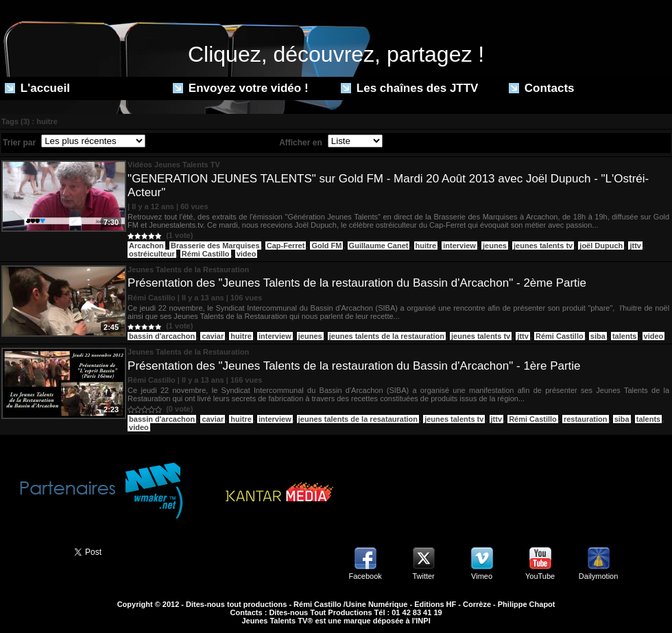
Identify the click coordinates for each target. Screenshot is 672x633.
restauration (586, 419)
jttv (635, 246)
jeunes (495, 246)
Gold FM (326, 246)
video (247, 254)
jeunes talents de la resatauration (358, 419)
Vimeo (482, 576)
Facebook (365, 576)
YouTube (540, 576)
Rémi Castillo (206, 254)
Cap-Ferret (286, 246)
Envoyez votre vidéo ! (241, 88)
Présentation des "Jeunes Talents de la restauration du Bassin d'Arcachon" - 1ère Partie (354, 366)
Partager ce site (31, 551)
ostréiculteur (152, 254)
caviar (213, 336)
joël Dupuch (601, 246)
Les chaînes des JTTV (409, 88)
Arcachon (146, 246)
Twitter (423, 576)
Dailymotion (598, 576)
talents (624, 336)
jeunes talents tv (543, 246)
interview (459, 246)
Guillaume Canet (379, 246)
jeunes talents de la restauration (387, 336)
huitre (426, 246)
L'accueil (37, 88)
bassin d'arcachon (162, 336)
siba (598, 336)
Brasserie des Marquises (215, 246)
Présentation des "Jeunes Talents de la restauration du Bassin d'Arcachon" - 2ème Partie (357, 283)
